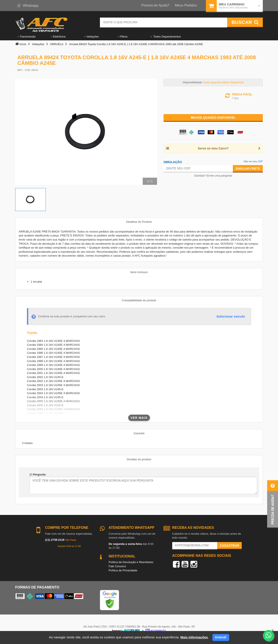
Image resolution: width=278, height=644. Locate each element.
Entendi (221, 637)
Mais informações (194, 637)
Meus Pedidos (186, 5)
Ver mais (139, 418)
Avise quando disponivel (213, 118)
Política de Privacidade (123, 570)
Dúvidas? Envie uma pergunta (213, 176)
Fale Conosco (117, 566)
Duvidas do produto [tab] (139, 459)
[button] (273, 504)
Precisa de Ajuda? (155, 5)
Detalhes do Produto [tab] (139, 222)
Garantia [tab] (139, 433)
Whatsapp (28, 6)
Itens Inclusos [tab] (139, 272)
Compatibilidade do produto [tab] (139, 300)
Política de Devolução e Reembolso (131, 562)
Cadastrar (229, 546)
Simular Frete (248, 169)
